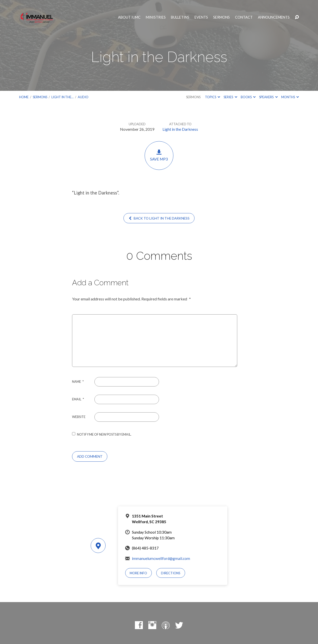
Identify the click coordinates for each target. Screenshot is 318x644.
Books (248, 97)
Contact (244, 17)
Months (290, 97)
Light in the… (62, 97)
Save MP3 (159, 155)
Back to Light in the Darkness (159, 218)
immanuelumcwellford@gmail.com (161, 558)
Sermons (221, 17)
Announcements (274, 17)
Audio (83, 97)
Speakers (268, 97)
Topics (213, 97)
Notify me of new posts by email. (104, 434)
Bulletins (180, 17)
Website (79, 417)
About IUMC (129, 17)
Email (78, 399)
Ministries (156, 17)
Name (78, 382)
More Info (138, 573)
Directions (171, 573)
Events (201, 17)
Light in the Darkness (180, 129)
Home (24, 97)
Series (230, 97)
